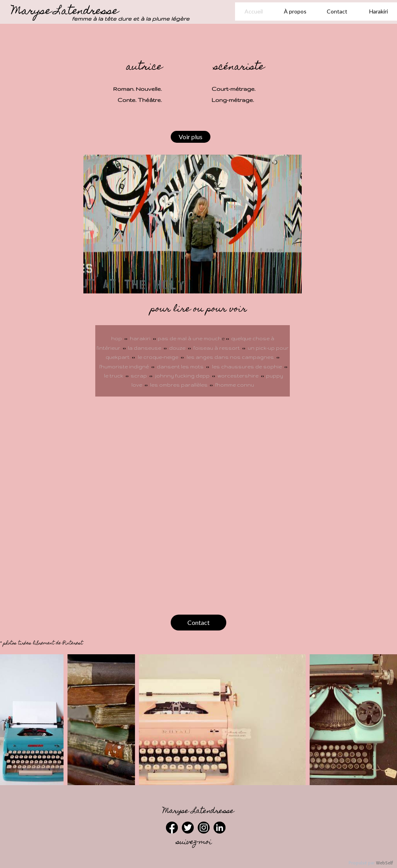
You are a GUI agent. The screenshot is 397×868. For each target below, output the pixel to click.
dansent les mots (180, 367)
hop (117, 338)
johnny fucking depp (182, 376)
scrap (139, 376)
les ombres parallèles (179, 385)
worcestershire (238, 376)
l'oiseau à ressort (217, 348)
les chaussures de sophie (247, 367)
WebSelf (384, 863)
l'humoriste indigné (125, 367)
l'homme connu (235, 385)
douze (178, 348)
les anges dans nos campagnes (230, 357)
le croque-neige (158, 357)
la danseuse (145, 348)
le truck (115, 376)
